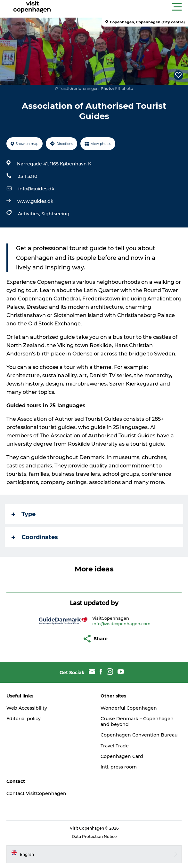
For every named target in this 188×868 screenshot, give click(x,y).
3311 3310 (28, 176)
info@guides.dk (36, 189)
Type (24, 514)
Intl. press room (119, 767)
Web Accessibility (27, 708)
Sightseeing (55, 214)
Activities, (30, 214)
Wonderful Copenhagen (129, 708)
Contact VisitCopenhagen (36, 793)
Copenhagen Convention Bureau (139, 735)
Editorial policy (24, 719)
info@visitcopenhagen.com (121, 624)
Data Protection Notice (94, 836)
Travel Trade (115, 746)
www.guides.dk (35, 201)
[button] (123, 7)
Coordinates (35, 537)
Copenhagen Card (122, 756)
